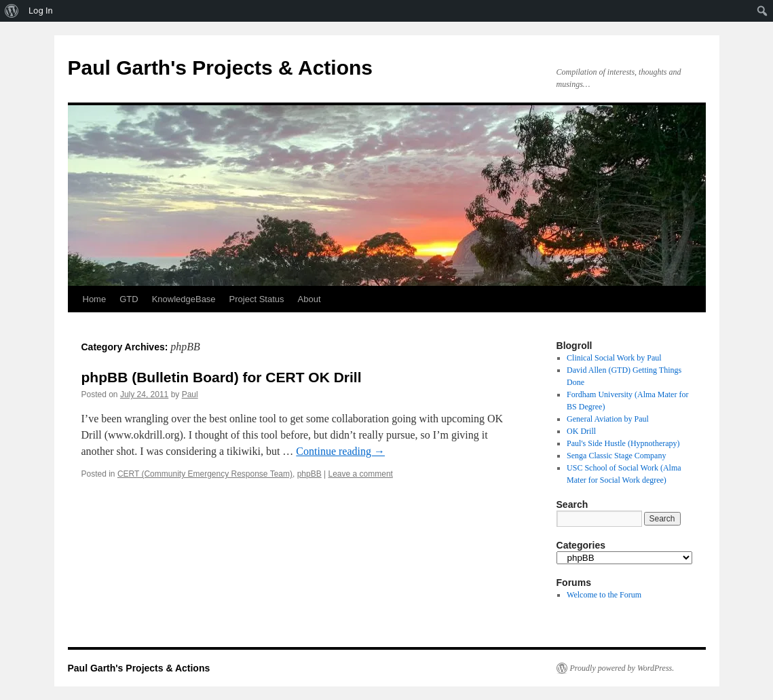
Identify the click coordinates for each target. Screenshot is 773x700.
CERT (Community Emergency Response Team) (205, 474)
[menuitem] (12, 11)
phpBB (309, 474)
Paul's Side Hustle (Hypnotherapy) (623, 443)
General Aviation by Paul (608, 419)
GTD (129, 299)
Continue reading (340, 451)
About (309, 299)
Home (95, 299)
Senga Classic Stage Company (616, 456)
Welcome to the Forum (604, 595)
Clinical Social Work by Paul (614, 358)
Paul (190, 394)
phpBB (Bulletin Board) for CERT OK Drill (222, 377)
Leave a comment (361, 474)
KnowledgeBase (184, 299)
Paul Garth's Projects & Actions (220, 68)
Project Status (257, 299)
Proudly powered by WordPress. (622, 668)
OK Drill (581, 431)
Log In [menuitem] (41, 11)
